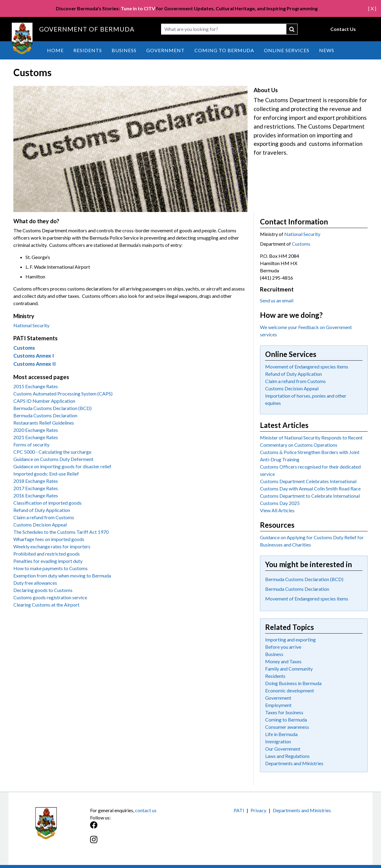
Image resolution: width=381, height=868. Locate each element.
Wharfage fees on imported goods (49, 539)
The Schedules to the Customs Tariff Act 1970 (61, 532)
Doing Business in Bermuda (293, 683)
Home (55, 50)
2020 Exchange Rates (36, 430)
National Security (31, 325)
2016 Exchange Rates (36, 495)
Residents (88, 50)
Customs (24, 348)
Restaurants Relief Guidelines (44, 423)
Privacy (258, 810)
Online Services (287, 50)
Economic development (290, 690)
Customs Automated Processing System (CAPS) (63, 394)
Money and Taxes (283, 661)
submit (292, 29)
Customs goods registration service (50, 597)
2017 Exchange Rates (36, 488)
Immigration (278, 741)
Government (165, 50)
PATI (239, 810)
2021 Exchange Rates (36, 437)
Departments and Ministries (294, 763)
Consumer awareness (287, 727)
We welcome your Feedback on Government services (306, 331)
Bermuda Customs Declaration (45, 415)
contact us (146, 810)
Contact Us (343, 29)
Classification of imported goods (47, 503)
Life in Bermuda (281, 734)
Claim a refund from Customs (44, 517)
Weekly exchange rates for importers (52, 546)
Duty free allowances (35, 583)
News (327, 50)
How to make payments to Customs (51, 568)
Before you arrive (283, 647)
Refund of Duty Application (42, 510)
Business (124, 50)
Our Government (283, 749)
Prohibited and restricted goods (47, 554)
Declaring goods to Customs (43, 590)
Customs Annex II (35, 364)
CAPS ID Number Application (44, 401)
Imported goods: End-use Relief (46, 474)
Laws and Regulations (287, 756)
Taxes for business (284, 712)
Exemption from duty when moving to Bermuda (62, 575)
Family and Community (289, 669)
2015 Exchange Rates (36, 386)
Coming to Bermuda (224, 50)
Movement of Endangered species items (307, 367)
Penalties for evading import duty (48, 561)
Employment (278, 705)
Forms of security (31, 444)
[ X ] (372, 8)
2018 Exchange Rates (36, 481)
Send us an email (277, 300)
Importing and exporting (290, 639)
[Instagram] (140, 843)
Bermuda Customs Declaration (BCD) (52, 408)
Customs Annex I (34, 356)
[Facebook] (140, 828)
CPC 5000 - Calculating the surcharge (52, 452)
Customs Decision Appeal (40, 525)
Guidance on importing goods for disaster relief (62, 466)
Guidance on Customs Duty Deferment (53, 459)
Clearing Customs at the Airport (46, 605)
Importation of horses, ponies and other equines (306, 399)
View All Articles (277, 510)
